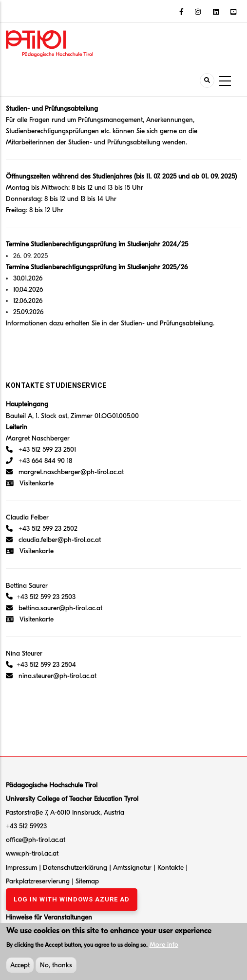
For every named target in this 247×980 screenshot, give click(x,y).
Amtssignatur (133, 868)
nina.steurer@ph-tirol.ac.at (57, 676)
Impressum (21, 868)
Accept (20, 967)
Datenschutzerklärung (75, 868)
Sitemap (87, 881)
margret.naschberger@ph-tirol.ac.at (65, 472)
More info (164, 947)
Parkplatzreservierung (39, 881)
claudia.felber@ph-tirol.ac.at (53, 540)
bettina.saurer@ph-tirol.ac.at (54, 608)
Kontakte (171, 868)
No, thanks (56, 967)
